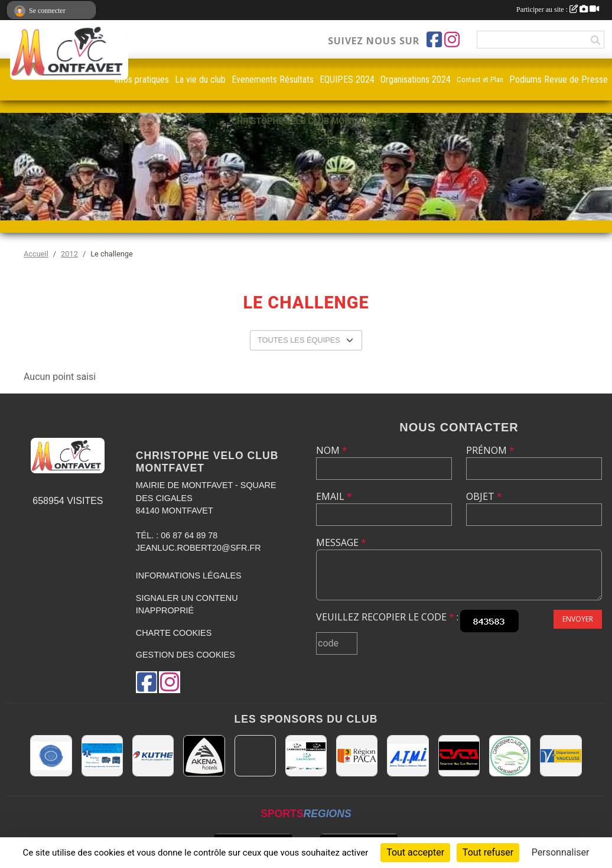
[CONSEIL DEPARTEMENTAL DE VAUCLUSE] (561, 756)
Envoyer (578, 619)
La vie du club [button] (200, 79)
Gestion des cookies (185, 655)
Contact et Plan (480, 79)
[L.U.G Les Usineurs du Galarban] (51, 756)
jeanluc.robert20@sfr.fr (198, 548)
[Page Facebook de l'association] (434, 40)
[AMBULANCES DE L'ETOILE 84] (102, 756)
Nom (332, 450)
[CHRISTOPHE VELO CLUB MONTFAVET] (459, 756)
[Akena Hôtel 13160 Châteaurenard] (204, 756)
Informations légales (189, 576)
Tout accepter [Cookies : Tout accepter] (415, 852)
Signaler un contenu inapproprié (187, 604)
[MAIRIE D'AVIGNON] (255, 756)
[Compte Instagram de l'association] (452, 40)
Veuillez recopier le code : (387, 617)
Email (334, 496)
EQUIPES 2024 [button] (347, 79)
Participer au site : (558, 9)
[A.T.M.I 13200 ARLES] (408, 756)
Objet (484, 496)
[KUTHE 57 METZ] (153, 756)
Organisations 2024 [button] (416, 79)
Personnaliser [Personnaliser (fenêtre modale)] (561, 852)
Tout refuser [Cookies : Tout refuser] (488, 852)
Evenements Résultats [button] (273, 79)
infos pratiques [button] (142, 79)
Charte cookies (174, 633)
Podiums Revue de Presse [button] (559, 79)
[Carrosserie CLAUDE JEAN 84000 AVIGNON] (510, 756)
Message (341, 542)
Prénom (490, 450)
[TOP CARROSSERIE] (306, 756)
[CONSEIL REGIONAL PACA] (357, 756)
